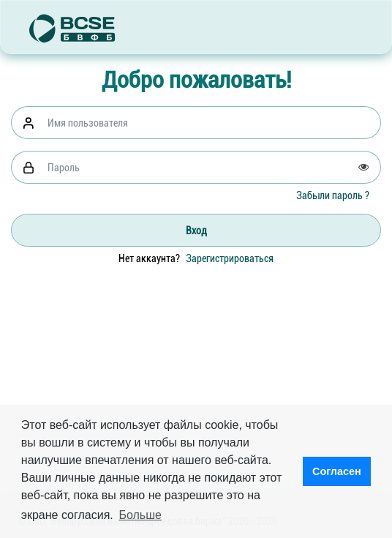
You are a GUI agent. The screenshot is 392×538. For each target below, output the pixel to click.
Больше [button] (140, 515)
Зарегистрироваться (230, 258)
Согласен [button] (337, 471)
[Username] (210, 123)
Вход (196, 231)
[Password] (210, 167)
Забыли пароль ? (333, 195)
